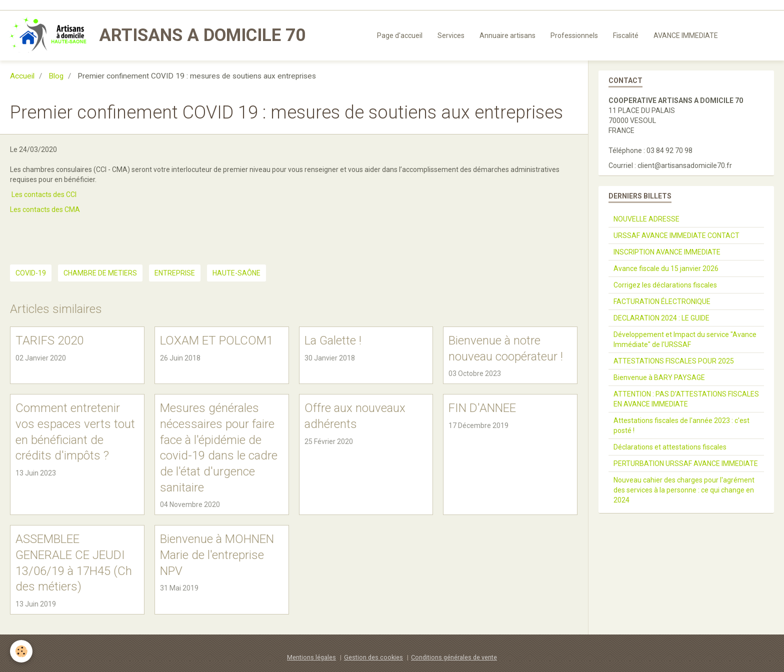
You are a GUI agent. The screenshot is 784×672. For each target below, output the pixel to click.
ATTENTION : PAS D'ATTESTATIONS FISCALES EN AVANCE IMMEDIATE (686, 399)
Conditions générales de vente (454, 657)
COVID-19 (31, 273)
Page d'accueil (400, 35)
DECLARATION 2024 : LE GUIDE (661, 318)
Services (451, 35)
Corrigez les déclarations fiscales (665, 285)
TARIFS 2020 (49, 340)
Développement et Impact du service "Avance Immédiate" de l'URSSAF (685, 339)
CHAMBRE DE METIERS (100, 273)
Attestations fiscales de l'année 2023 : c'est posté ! (681, 425)
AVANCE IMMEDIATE (686, 35)
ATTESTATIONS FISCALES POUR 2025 (674, 361)
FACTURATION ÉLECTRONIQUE (662, 301)
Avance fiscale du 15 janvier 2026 (666, 268)
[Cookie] (21, 651)
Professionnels (574, 35)
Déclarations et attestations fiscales (670, 447)
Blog (56, 76)
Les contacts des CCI (44, 194)
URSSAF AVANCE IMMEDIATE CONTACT (676, 235)
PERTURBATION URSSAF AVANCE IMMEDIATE (686, 463)
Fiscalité (626, 35)
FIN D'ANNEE (482, 408)
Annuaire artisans (507, 35)
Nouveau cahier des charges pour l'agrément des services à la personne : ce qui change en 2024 (684, 490)
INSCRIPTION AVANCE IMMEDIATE (667, 252)
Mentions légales (311, 657)
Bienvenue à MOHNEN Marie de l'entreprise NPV (217, 555)
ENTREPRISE (175, 273)
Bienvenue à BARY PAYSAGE (659, 377)
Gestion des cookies (373, 657)
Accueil (22, 76)
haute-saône (236, 273)
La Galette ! (333, 340)
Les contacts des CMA (45, 209)
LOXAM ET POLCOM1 (216, 340)
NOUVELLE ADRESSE (646, 219)
